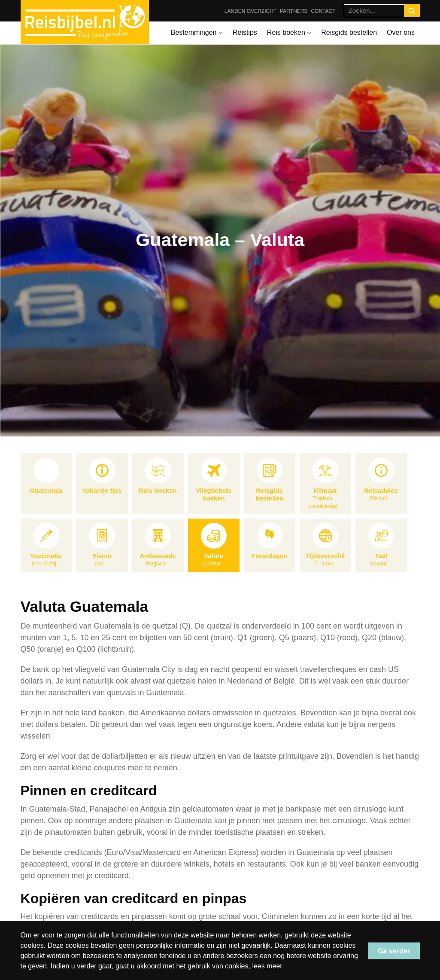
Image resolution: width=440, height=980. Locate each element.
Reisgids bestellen (349, 32)
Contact (323, 11)
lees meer (267, 966)
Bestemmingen (197, 32)
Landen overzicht (250, 11)
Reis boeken (289, 32)
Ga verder (394, 951)
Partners (294, 11)
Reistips (245, 32)
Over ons (401, 32)
